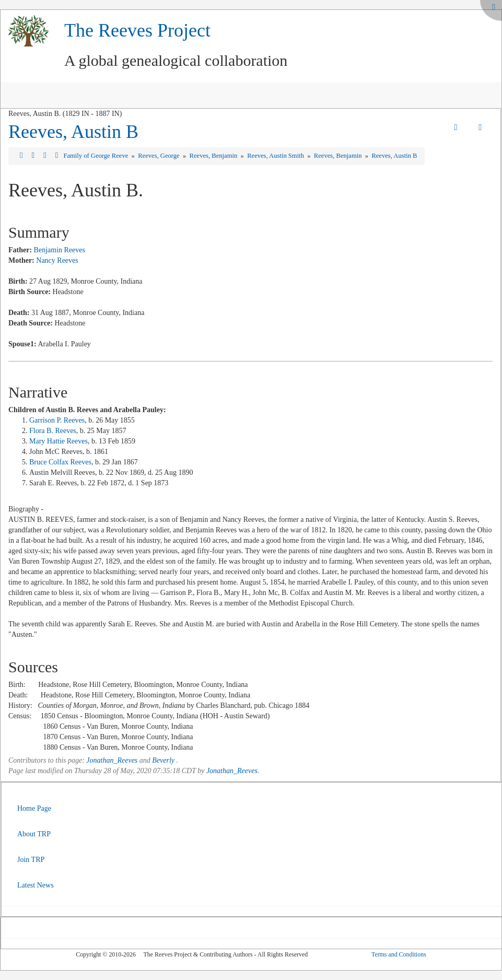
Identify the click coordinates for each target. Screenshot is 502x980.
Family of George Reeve (96, 156)
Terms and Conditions (399, 954)
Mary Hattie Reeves (59, 441)
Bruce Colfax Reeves (60, 462)
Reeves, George (160, 156)
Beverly (163, 760)
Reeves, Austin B (73, 132)
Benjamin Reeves (60, 250)
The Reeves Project (137, 30)
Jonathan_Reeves (112, 760)
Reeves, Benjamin (214, 156)
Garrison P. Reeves (57, 420)
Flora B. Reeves (53, 431)
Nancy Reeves (57, 260)
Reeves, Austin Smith (276, 156)
